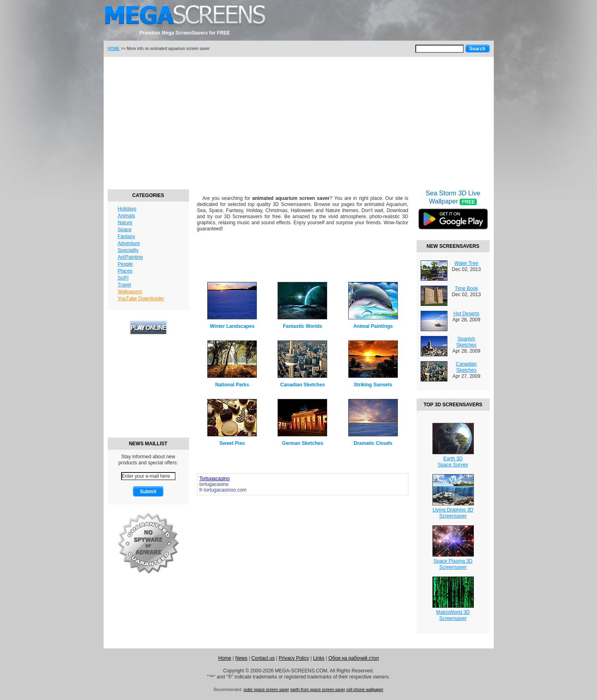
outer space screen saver (266, 690)
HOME (114, 49)
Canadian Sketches (302, 385)
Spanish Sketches (466, 342)
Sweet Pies (232, 443)
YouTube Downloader (141, 299)
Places (125, 271)
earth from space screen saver (318, 690)
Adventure (129, 243)
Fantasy (127, 236)
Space (125, 230)
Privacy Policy (294, 658)
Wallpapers (130, 292)
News (241, 658)
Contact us (263, 658)
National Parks (232, 385)
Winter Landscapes (232, 326)
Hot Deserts (466, 314)
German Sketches (303, 443)
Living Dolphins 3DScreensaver (453, 513)
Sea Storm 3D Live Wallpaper (453, 215)
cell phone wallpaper (365, 690)
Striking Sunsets (373, 385)
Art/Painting (130, 257)
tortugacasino (214, 484)
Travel (125, 285)
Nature (125, 223)
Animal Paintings (373, 326)
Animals (127, 216)
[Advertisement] (299, 122)
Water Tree (466, 263)
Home (225, 658)
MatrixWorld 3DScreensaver (453, 615)
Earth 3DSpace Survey (453, 462)
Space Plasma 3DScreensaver (453, 564)
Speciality (128, 250)
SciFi (123, 278)
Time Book (466, 288)
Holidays (127, 209)
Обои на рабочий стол (354, 658)
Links (319, 658)
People (125, 264)
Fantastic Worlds (302, 326)
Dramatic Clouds (373, 443)
